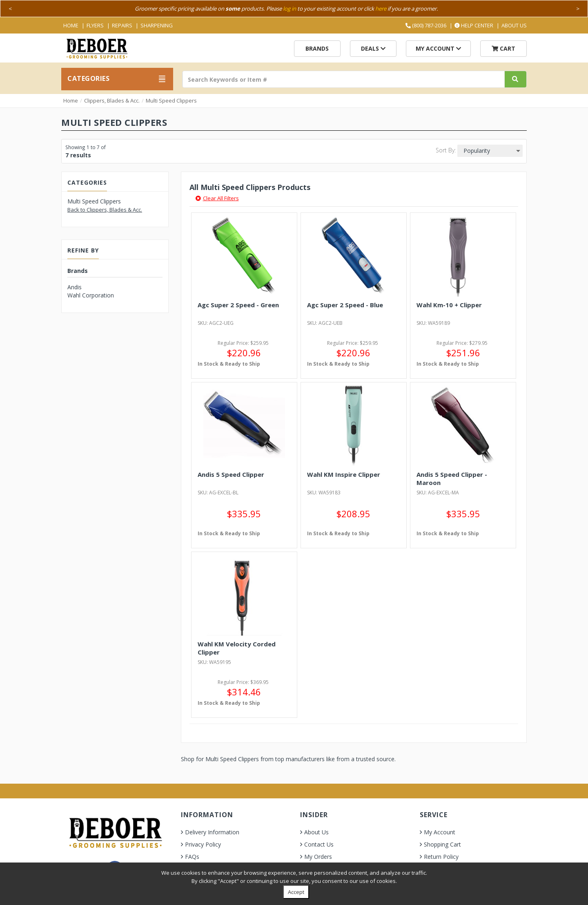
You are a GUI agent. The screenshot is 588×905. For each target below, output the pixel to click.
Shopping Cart (442, 844)
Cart (503, 48)
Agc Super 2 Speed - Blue (345, 305)
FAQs (192, 857)
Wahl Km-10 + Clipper (449, 305)
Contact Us (319, 844)
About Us (514, 25)
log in (290, 9)
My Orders (318, 857)
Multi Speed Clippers (171, 101)
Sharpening (157, 25)
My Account (438, 48)
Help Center (474, 25)
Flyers (95, 25)
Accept (296, 892)
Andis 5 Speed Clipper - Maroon (452, 478)
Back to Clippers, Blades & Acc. (105, 210)
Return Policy (441, 857)
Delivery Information (212, 832)
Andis (75, 287)
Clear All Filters (217, 198)
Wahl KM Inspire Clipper (344, 474)
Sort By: (446, 150)
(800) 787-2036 (426, 25)
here (381, 9)
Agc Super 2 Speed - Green (238, 305)
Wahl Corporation (91, 295)
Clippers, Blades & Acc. (112, 101)
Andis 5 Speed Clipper (231, 474)
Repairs (122, 25)
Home (71, 25)
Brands (317, 48)
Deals (373, 48)
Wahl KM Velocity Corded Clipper (237, 648)
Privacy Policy (203, 844)
